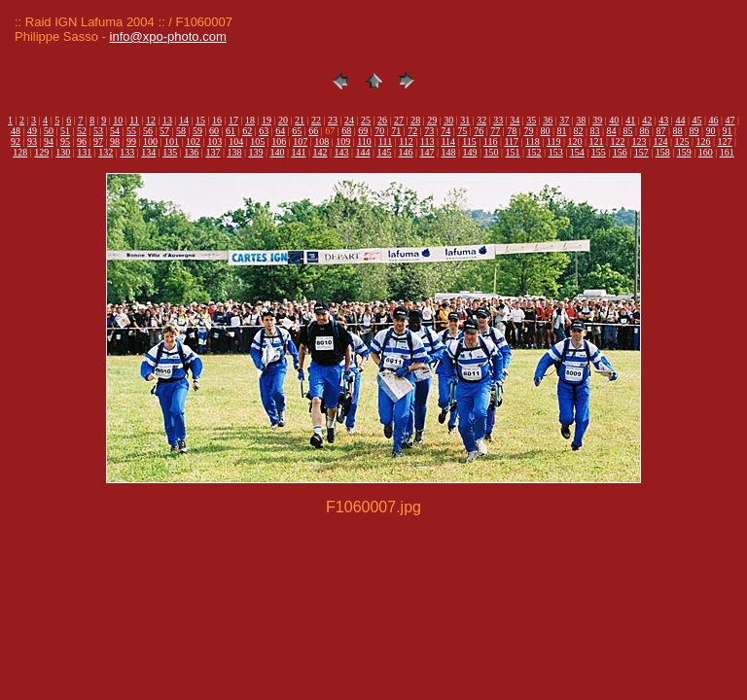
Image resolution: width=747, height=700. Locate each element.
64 (280, 131)
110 (364, 141)
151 (513, 152)
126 (704, 141)
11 (134, 120)
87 (661, 131)
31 (465, 120)
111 (385, 141)
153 (556, 152)
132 (106, 152)
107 (300, 141)
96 (82, 141)
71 (396, 131)
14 (184, 120)
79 (528, 131)
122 (617, 141)
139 (255, 152)
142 (320, 152)
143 (341, 152)
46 (713, 120)
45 (696, 120)
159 (684, 152)
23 (333, 120)
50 (49, 131)
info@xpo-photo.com (168, 36)
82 (578, 131)
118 (533, 141)
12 (151, 120)
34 (515, 120)
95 (65, 141)
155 (599, 152)
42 (647, 120)
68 (346, 131)
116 (491, 141)
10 (118, 120)
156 (620, 152)
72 (412, 131)
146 (406, 152)
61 (231, 131)
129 (41, 152)
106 (279, 141)
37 (564, 120)
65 (297, 131)
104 (236, 141)
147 (427, 152)
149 (470, 152)
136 (191, 152)
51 (65, 131)
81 (561, 131)
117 (511, 141)
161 (727, 152)
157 (641, 152)
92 (16, 141)
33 (498, 120)
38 (581, 120)
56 (148, 131)
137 (213, 152)
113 (427, 141)
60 (214, 131)
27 (399, 120)
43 (663, 120)
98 (115, 141)
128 (20, 152)
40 (614, 120)
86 (644, 131)
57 (164, 131)
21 (300, 120)
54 (115, 131)
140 (277, 152)
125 (682, 141)
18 (250, 120)
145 (385, 152)
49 (32, 131)
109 (343, 141)
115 (469, 141)
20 (283, 120)
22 (316, 120)
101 (172, 141)
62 (247, 131)
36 (548, 120)
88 (678, 131)
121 (596, 141)
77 (495, 131)
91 (728, 131)
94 (49, 141)
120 (574, 141)
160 (706, 152)
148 (449, 152)
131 (84, 152)
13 (167, 120)
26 (382, 120)
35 (531, 120)
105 (257, 141)
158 (663, 152)
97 (98, 141)
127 (725, 141)
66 (313, 131)
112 (406, 141)
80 (545, 131)
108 (321, 141)
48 (16, 131)
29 (432, 120)
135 (170, 152)
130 (63, 152)
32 (481, 120)
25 (366, 120)
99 (131, 141)
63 (264, 131)
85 (627, 131)
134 (148, 152)
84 (611, 131)
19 (267, 120)
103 (214, 141)
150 (492, 152)
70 (379, 131)
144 (362, 152)
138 (234, 152)
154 (577, 152)
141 (298, 152)
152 (534, 152)
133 (127, 152)
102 (193, 141)
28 (415, 120)
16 (217, 120)
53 (98, 131)
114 (448, 141)
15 (200, 120)
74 (445, 131)
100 (150, 141)
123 (639, 141)
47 (729, 120)
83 (594, 131)
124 (660, 141)
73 (429, 131)
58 (181, 131)
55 (131, 131)
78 (512, 131)
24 (349, 120)
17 (233, 120)
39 (597, 120)
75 (462, 131)
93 (32, 141)
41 (630, 120)
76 (479, 131)
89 (694, 131)
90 (711, 131)
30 (448, 120)
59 (197, 131)
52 (82, 131)
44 (680, 120)
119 (554, 141)
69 (363, 131)
